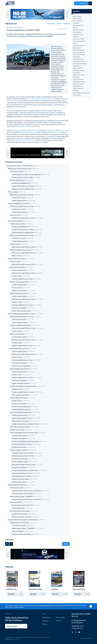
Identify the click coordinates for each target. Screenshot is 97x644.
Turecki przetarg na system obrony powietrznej (30, 175)
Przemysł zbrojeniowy (80, 64)
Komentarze (51, 24)
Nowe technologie (78, 50)
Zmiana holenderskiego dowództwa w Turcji (26, 130)
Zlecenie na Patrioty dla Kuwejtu (24, 511)
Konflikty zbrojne (78, 34)
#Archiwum (20, 27)
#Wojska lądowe (12, 27)
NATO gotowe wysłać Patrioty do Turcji (24, 140)
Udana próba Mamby (22, 508)
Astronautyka (77, 16)
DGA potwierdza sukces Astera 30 (26, 505)
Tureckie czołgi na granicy (22, 180)
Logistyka (76, 37)
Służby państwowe (79, 75)
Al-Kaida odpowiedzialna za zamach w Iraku (27, 386)
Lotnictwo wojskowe (79, 41)
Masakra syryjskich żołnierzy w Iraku (27, 392)
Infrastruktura (77, 32)
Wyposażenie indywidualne (81, 93)
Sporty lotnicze (78, 68)
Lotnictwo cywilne (78, 39)
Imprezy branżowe (79, 30)
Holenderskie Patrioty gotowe (23, 294)
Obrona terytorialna (79, 55)
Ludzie (75, 43)
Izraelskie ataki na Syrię (21, 430)
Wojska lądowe (78, 86)
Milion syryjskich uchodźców (25, 395)
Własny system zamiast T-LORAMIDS (25, 497)
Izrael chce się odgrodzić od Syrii (26, 418)
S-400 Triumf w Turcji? (21, 172)
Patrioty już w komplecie (24, 127)
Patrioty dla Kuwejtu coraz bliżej (26, 517)
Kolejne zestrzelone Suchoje (24, 383)
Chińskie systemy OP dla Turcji (22, 485)
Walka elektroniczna (79, 82)
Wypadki (76, 91)
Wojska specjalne (78, 88)
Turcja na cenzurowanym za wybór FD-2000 (23, 166)
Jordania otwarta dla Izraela (25, 479)
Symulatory (77, 73)
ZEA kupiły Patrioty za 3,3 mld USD (26, 453)
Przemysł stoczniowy (79, 61)
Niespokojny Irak (21, 389)
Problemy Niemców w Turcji (28, 132)
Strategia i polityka (79, 70)
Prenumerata (60, 617)
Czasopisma (46, 617)
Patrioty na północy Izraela (24, 462)
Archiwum (67, 24)
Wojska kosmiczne (79, 84)
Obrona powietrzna (79, 52)
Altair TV (59, 621)
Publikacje (76, 66)
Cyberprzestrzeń (78, 25)
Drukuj (66, 544)
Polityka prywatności (86, 638)
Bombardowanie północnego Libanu (25, 412)
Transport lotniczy (78, 79)
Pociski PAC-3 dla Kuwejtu (24, 459)
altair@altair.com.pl (78, 626)
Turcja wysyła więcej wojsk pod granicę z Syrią (28, 433)
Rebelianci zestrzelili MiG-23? (25, 183)
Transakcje (76, 77)
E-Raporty (45, 621)
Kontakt (59, 24)
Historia (75, 28)
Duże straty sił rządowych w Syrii (24, 427)
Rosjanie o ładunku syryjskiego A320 (27, 189)
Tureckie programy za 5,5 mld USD (26, 177)
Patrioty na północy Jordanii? (23, 450)
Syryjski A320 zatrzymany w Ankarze (27, 186)
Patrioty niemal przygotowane (23, 282)
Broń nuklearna (78, 21)
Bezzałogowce (77, 19)
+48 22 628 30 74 (77, 628)
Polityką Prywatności (45, 605)
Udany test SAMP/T (20, 502)
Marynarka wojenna (79, 46)
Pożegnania (77, 57)
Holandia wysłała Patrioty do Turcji (58, 130)
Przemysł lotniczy (78, 59)
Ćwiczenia (76, 23)
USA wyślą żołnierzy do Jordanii (26, 476)
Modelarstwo (77, 48)
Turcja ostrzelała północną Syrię (24, 369)
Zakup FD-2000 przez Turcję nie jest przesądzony (40, 99)
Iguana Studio (15, 639)
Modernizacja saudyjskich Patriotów (27, 456)
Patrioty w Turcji (56, 132)
